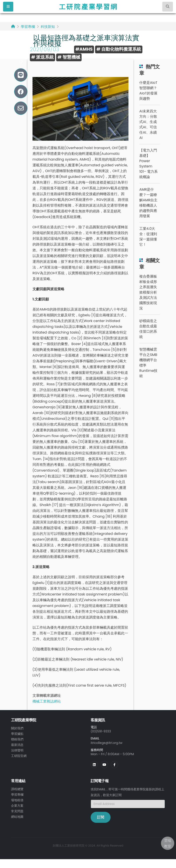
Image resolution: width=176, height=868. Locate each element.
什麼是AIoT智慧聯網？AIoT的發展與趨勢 (148, 91)
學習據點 (17, 734)
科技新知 (48, 27)
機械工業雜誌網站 (47, 701)
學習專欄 (28, 27)
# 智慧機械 (69, 57)
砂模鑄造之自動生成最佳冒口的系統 (148, 329)
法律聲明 (17, 749)
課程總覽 (17, 789)
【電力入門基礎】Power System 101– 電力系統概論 (148, 164)
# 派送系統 (42, 57)
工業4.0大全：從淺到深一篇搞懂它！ (148, 237)
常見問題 (17, 810)
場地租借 (17, 799)
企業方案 (17, 805)
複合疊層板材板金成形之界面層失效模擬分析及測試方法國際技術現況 (148, 292)
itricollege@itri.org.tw (107, 743)
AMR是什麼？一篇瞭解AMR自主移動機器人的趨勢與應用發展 (148, 203)
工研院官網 (19, 755)
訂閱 (101, 817)
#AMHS (84, 49)
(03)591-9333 (101, 731)
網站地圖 (17, 815)
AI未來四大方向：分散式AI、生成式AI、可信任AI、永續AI (148, 124)
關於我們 (17, 728)
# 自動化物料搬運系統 (119, 49)
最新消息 (17, 744)
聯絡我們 (17, 739)
